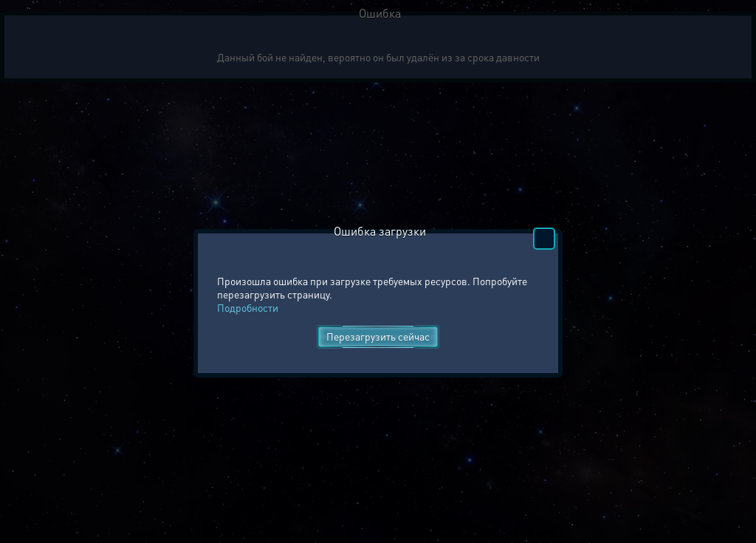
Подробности (248, 307)
